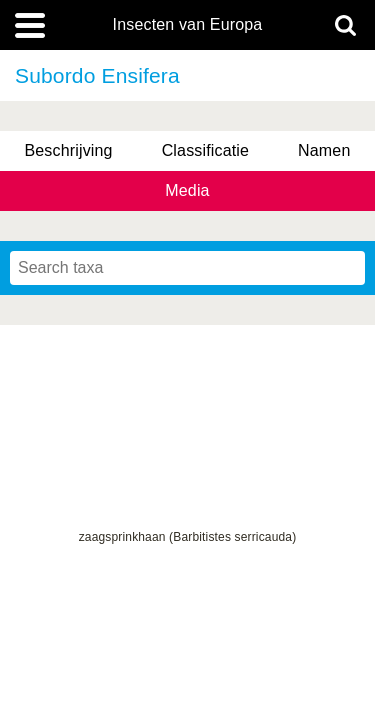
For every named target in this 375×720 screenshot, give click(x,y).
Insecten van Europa (188, 25)
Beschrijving (68, 150)
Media (187, 190)
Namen (324, 150)
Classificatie (205, 150)
